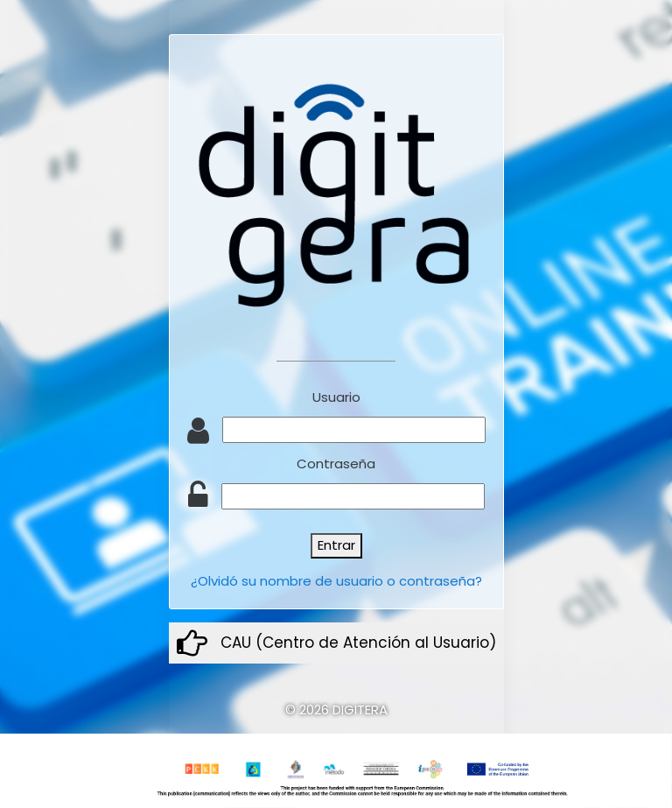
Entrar (336, 545)
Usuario (336, 397)
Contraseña (336, 464)
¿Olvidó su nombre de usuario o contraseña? (336, 581)
